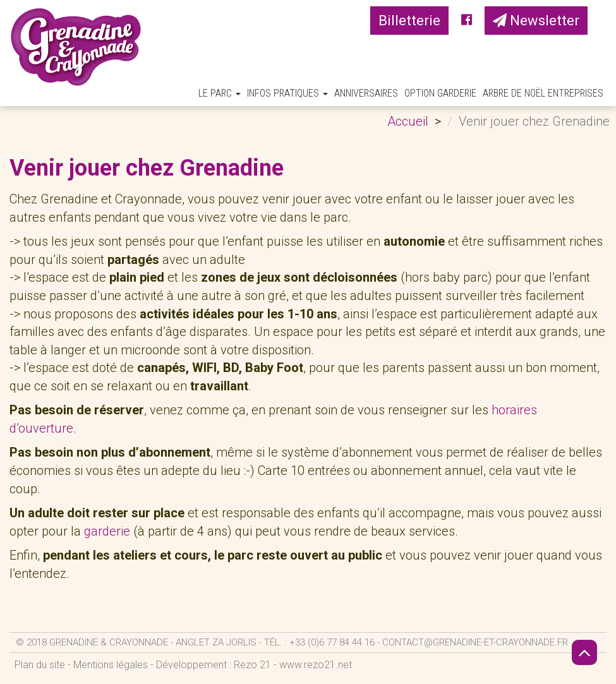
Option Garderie (440, 93)
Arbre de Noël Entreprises (543, 93)
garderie (107, 531)
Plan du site (40, 665)
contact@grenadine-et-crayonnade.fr (475, 642)
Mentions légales (111, 665)
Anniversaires (366, 93)
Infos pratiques (287, 93)
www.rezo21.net (316, 665)
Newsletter (536, 21)
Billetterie (409, 21)
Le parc (220, 93)
